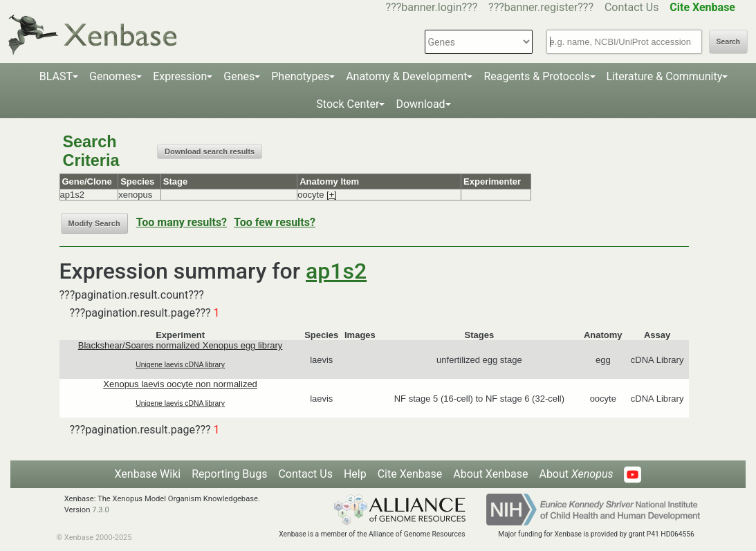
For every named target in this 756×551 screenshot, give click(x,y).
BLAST (56, 76)
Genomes (113, 76)
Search (728, 42)
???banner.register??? (541, 7)
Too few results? (275, 222)
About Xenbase (490, 474)
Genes (239, 76)
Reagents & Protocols (536, 76)
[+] (332, 195)
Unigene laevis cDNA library (180, 365)
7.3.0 (101, 510)
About (576, 474)
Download (420, 104)
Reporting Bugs (229, 474)
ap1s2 (336, 271)
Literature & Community (665, 76)
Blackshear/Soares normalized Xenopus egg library (181, 345)
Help (355, 474)
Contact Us (632, 7)
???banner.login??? (432, 7)
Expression (180, 76)
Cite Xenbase (410, 474)
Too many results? (182, 222)
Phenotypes (300, 76)
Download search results (210, 151)
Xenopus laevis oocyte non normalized (180, 384)
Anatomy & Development (406, 76)
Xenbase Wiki (148, 474)
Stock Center (348, 104)
